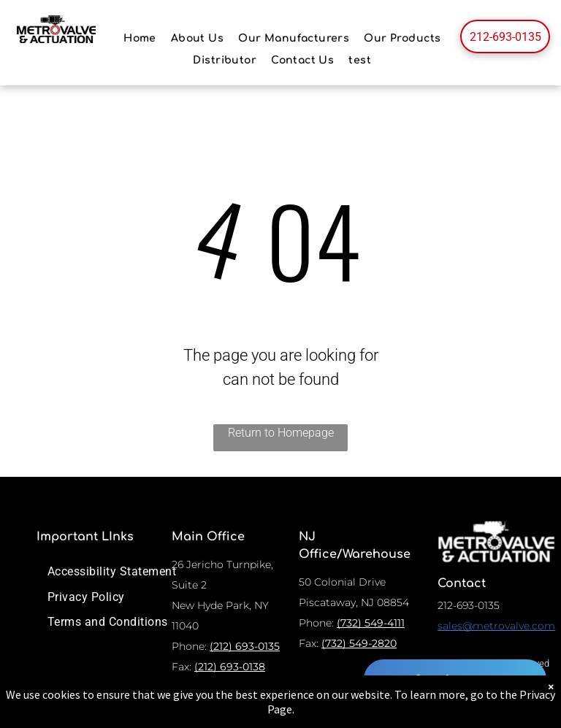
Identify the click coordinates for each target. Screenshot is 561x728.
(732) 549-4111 (371, 623)
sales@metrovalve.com (496, 626)
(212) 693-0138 (230, 667)
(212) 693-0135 (245, 646)
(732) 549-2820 (359, 643)
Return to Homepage (281, 433)
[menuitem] (140, 38)
